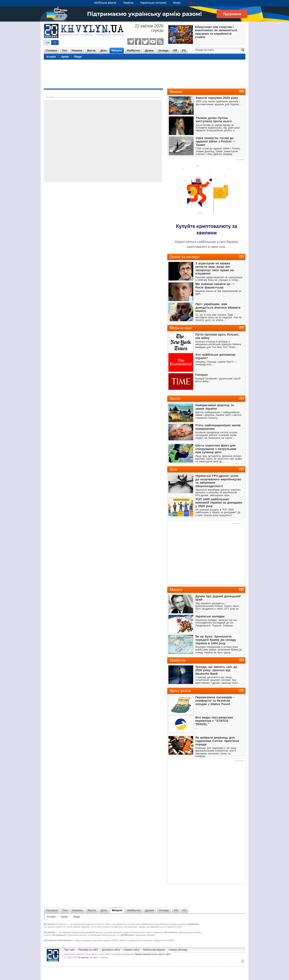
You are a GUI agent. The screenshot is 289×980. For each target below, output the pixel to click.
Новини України (53, 955)
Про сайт (70, 950)
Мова (177, 3)
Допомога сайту (111, 950)
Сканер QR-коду (178, 950)
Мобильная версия (154, 950)
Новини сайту (132, 950)
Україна (128, 3)
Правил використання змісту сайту (153, 954)
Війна (191, 3)
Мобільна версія (105, 3)
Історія (51, 57)
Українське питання (153, 3)
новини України (81, 927)
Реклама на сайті (88, 950)
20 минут (61, 924)
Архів (65, 57)
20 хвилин (83, 957)
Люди (78, 57)
